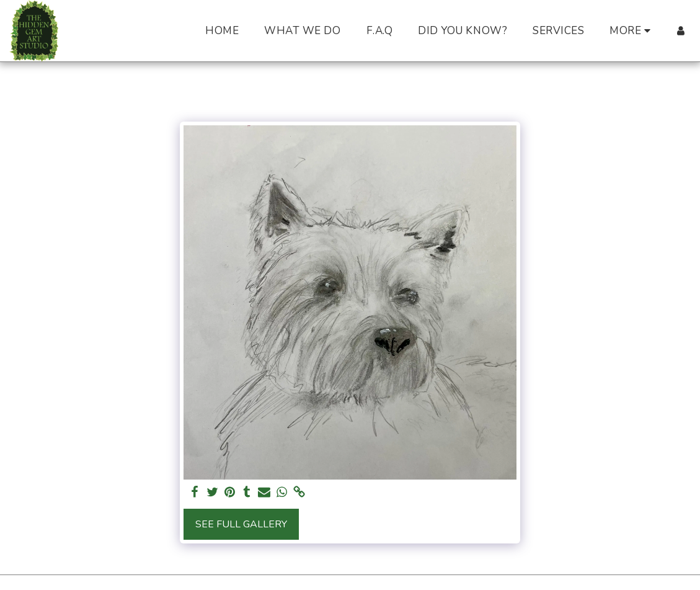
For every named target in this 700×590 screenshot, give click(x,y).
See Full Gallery (241, 524)
